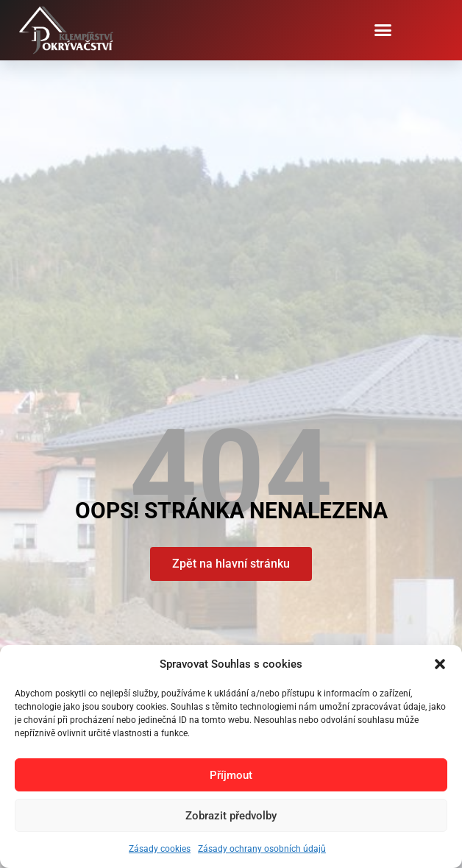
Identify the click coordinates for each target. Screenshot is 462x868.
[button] (440, 664)
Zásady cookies (160, 849)
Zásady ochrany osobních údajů (262, 849)
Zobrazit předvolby (231, 816)
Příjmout (231, 775)
